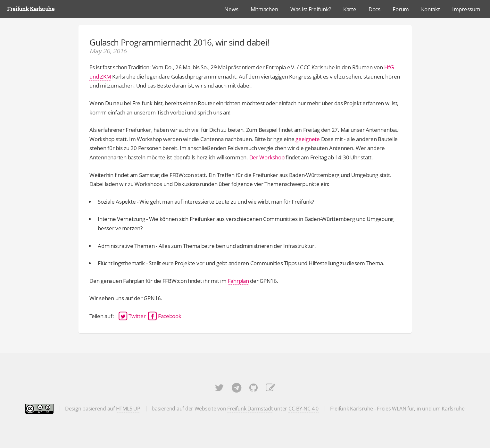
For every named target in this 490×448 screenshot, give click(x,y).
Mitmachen (264, 9)
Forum (401, 9)
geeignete (308, 139)
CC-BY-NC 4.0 (303, 409)
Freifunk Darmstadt (250, 409)
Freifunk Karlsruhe (31, 9)
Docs (374, 9)
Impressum (466, 9)
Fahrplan (238, 281)
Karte (350, 9)
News (231, 9)
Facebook (164, 316)
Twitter (132, 316)
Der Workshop (267, 157)
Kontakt (430, 9)
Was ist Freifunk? (311, 9)
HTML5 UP (128, 409)
